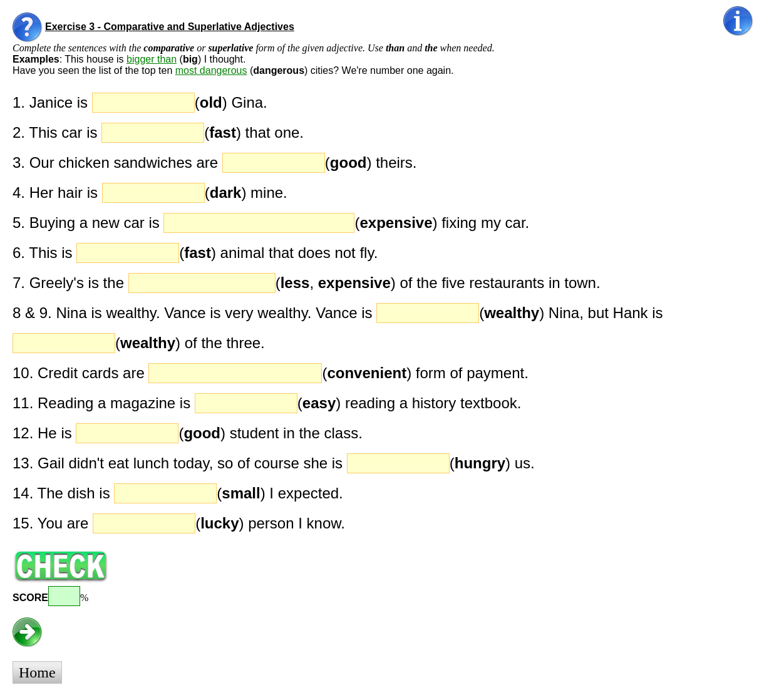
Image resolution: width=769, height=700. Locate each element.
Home (37, 672)
